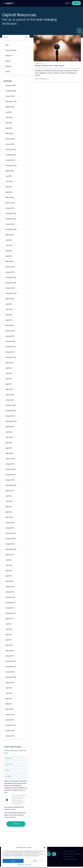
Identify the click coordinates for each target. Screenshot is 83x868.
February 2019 (10, 523)
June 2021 (9, 374)
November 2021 (11, 347)
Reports (8, 61)
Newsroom (9, 56)
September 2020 (11, 421)
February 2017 (10, 651)
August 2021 (10, 363)
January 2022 (10, 336)
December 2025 (11, 86)
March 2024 (9, 198)
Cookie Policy (21, 865)
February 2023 (10, 267)
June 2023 (9, 246)
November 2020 (11, 411)
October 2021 (10, 352)
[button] (45, 848)
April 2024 (9, 192)
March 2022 (9, 326)
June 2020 (9, 438)
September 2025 (11, 102)
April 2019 (9, 512)
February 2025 (10, 139)
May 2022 (9, 315)
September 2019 (11, 485)
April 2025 (9, 128)
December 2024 (11, 150)
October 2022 (10, 288)
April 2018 (9, 576)
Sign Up (76, 3)
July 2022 (9, 304)
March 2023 (9, 262)
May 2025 (9, 123)
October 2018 (10, 544)
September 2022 (11, 294)
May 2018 (9, 571)
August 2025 (10, 107)
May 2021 (9, 379)
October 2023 (10, 224)
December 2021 (11, 342)
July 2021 (8, 368)
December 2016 (11, 661)
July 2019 (8, 496)
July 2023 (9, 240)
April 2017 (8, 640)
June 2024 (9, 182)
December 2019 (11, 469)
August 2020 (10, 427)
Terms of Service (69, 851)
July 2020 (9, 432)
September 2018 (11, 549)
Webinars (8, 66)
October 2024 (10, 160)
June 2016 (9, 693)
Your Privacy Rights (70, 859)
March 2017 (9, 645)
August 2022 (10, 299)
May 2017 (9, 635)
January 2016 (10, 720)
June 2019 (9, 501)
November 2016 (11, 667)
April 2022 (9, 320)
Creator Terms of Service (72, 854)
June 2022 (9, 310)
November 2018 (11, 539)
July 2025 (9, 112)
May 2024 (9, 187)
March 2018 (9, 581)
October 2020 (10, 416)
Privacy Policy (28, 865)
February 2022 (10, 331)
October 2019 (10, 480)
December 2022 (11, 278)
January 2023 (10, 272)
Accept (13, 861)
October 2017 (10, 608)
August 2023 (10, 235)
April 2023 (9, 256)
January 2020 (10, 464)
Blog (7, 45)
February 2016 (10, 715)
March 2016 (9, 709)
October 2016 (10, 672)
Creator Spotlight (11, 50)
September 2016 (11, 677)
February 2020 (10, 459)
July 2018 (8, 560)
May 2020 (9, 443)
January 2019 (10, 528)
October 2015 (10, 731)
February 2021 (10, 395)
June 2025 (9, 118)
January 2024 (10, 208)
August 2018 (10, 555)
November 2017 (11, 603)
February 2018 (10, 587)
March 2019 (9, 517)
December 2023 (11, 214)
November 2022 (11, 283)
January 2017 (10, 656)
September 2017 (11, 613)
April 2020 (9, 448)
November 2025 (11, 91)
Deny (35, 861)
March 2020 (9, 454)
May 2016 (9, 699)
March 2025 (9, 134)
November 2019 (11, 475)
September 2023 (11, 230)
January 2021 (10, 400)
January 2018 (10, 592)
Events (8, 72)
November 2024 (11, 155)
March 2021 (9, 390)
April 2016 (9, 704)
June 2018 (9, 565)
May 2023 (9, 251)
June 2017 (9, 629)
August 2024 (10, 171)
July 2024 (9, 176)
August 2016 (10, 683)
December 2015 (11, 725)
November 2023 (11, 219)
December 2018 (11, 533)
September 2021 (11, 358)
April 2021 (9, 384)
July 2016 (8, 688)
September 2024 (11, 166)
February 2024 (10, 203)
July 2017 (8, 624)
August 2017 (9, 619)
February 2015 (10, 736)
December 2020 (11, 405)
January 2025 (10, 144)
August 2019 (10, 491)
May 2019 (9, 507)
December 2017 (10, 597)
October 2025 (10, 96)
